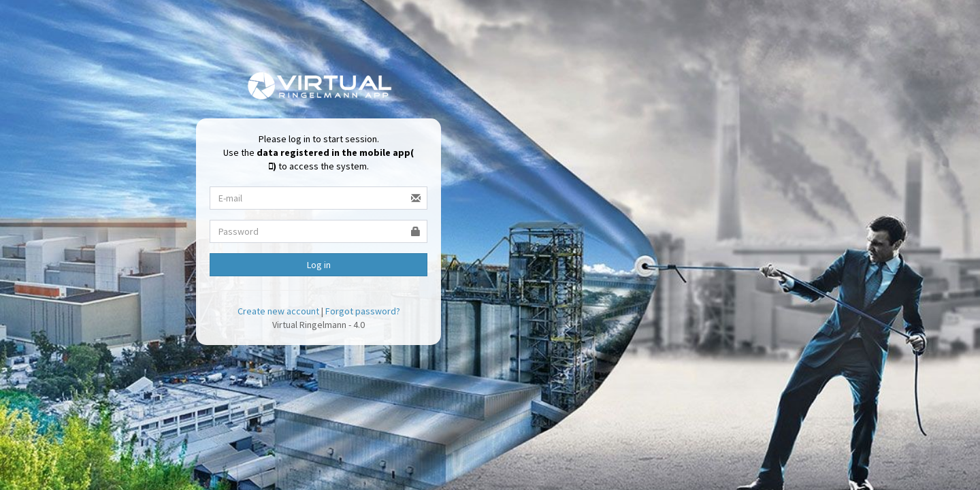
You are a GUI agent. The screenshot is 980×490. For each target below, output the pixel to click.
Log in (319, 265)
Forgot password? (363, 311)
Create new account (278, 311)
